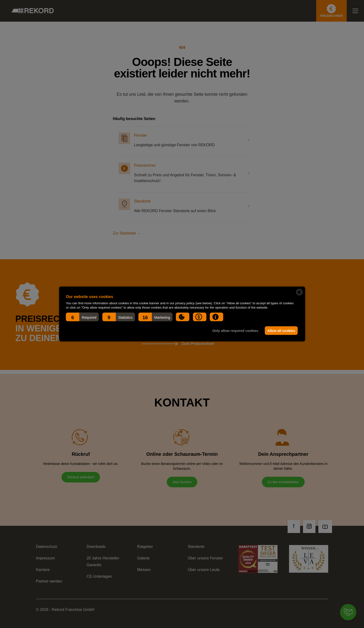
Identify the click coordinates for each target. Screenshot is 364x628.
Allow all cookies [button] (281, 331)
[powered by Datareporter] (299, 292)
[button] (82, 317)
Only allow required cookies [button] (235, 331)
